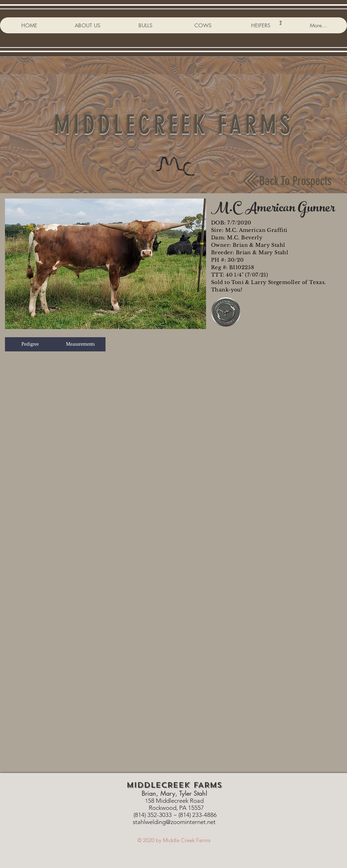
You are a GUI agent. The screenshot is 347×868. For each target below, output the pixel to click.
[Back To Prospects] (295, 181)
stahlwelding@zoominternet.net (174, 822)
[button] (106, 264)
